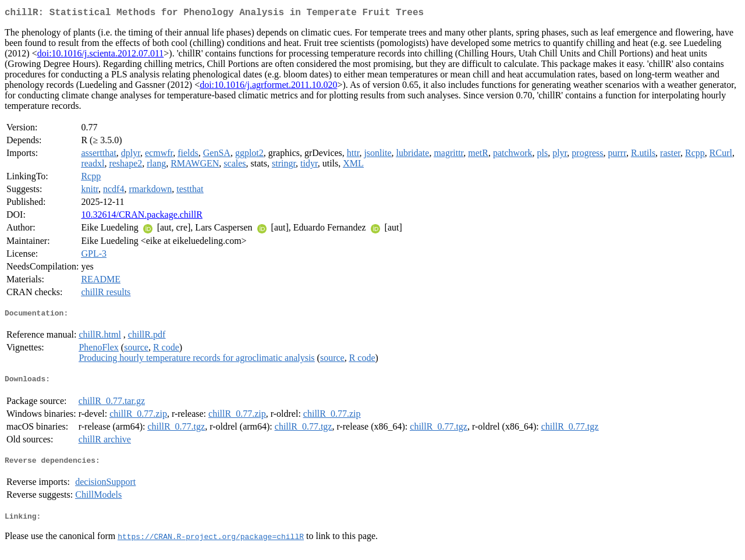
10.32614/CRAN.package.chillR (141, 217)
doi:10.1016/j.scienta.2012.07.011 (101, 56)
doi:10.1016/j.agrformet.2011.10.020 (268, 87)
